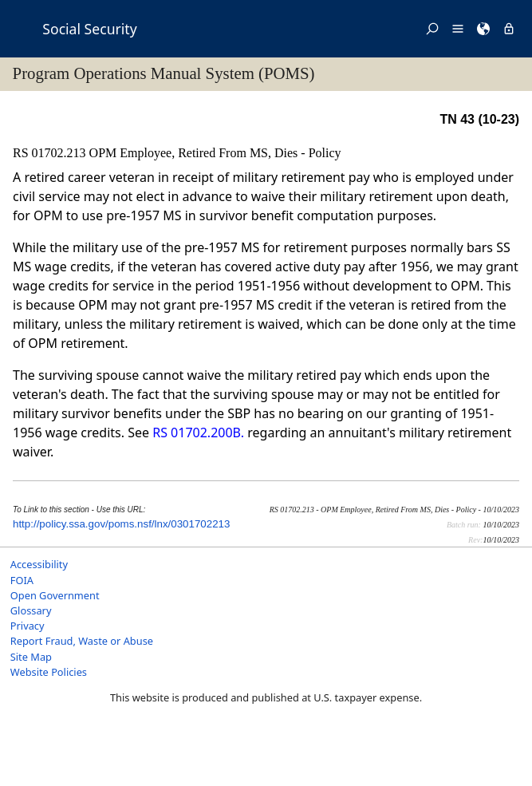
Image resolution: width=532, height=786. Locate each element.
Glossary (31, 610)
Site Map (31, 657)
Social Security (89, 29)
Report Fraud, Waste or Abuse (82, 641)
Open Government (55, 595)
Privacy (28, 626)
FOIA (22, 580)
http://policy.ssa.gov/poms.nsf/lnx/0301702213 (121, 524)
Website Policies (49, 672)
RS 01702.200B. (198, 432)
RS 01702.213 (51, 153)
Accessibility (39, 564)
